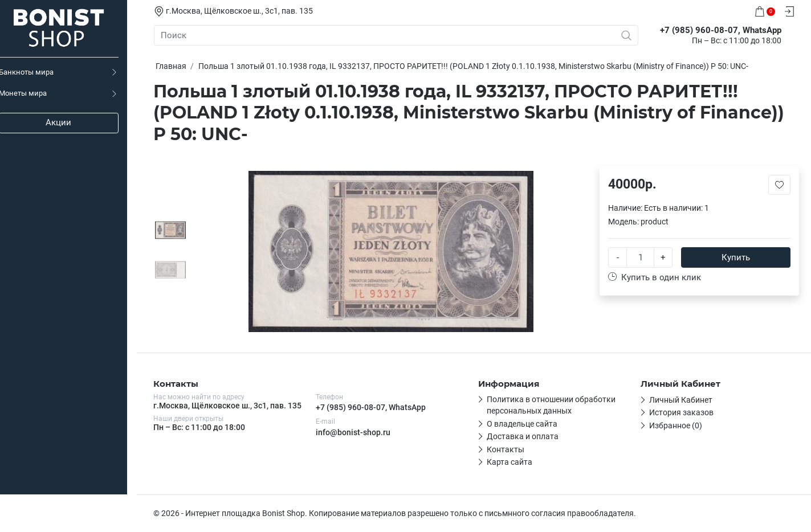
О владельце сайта (523, 424)
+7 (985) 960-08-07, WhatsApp (371, 407)
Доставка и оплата (523, 436)
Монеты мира (32, 93)
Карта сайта (510, 462)
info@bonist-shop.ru (354, 432)
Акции (69, 122)
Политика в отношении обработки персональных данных (552, 405)
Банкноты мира (36, 72)
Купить (736, 257)
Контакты (506, 449)
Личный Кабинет (681, 400)
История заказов (682, 412)
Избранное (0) (676, 425)
